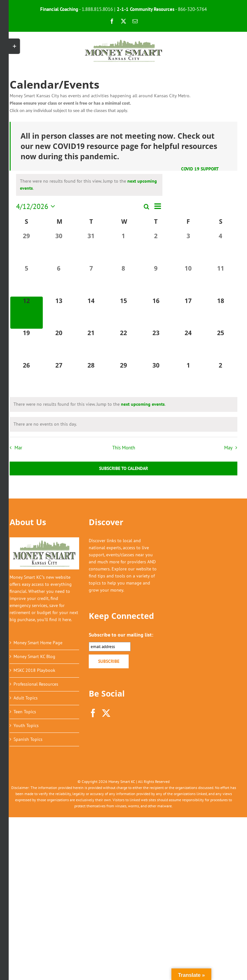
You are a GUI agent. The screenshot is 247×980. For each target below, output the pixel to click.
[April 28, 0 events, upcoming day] (91, 377)
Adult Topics (26, 698)
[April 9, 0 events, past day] (156, 280)
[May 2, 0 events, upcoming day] (220, 377)
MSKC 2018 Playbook (34, 670)
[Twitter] (106, 713)
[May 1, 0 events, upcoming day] (188, 377)
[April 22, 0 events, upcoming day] (124, 345)
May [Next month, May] (228, 447)
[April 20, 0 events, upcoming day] (59, 345)
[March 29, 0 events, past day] (27, 248)
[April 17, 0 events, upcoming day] (188, 313)
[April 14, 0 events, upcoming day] (91, 313)
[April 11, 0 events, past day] (220, 280)
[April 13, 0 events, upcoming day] (59, 313)
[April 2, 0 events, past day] (156, 248)
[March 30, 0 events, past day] (59, 248)
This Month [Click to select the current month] (124, 447)
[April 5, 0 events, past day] (27, 280)
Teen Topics (25, 712)
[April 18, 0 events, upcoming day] (220, 313)
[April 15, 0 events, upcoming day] (124, 313)
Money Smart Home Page (38, 643)
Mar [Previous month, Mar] (18, 447)
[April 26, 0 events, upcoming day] (27, 377)
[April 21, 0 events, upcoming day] (91, 345)
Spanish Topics (28, 739)
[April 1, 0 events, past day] (124, 248)
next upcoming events (143, 404)
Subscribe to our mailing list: (121, 635)
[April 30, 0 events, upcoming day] (156, 377)
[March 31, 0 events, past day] (91, 248)
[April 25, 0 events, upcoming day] (220, 345)
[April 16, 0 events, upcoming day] (156, 313)
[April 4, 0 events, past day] (220, 248)
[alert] (89, 185)
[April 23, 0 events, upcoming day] (156, 345)
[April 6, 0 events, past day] (59, 280)
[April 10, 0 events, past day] (188, 280)
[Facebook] (93, 713)
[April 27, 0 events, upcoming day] (59, 377)
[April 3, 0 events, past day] (188, 248)
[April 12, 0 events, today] (27, 313)
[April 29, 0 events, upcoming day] (124, 377)
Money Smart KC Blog (34, 656)
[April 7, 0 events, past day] (91, 280)
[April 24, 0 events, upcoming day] (188, 345)
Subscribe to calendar (123, 468)
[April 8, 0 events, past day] (124, 280)
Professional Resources (36, 684)
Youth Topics (26, 725)
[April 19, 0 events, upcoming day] (27, 345)
